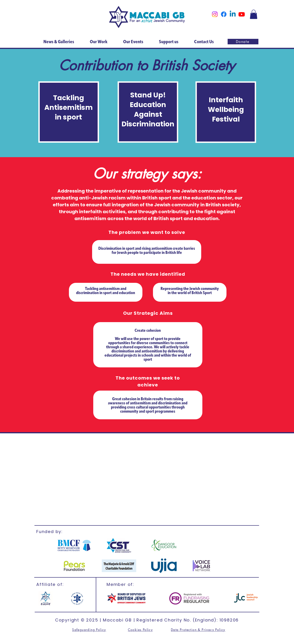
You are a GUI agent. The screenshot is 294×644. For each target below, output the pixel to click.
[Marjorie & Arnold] (119, 566)
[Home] (147, 17)
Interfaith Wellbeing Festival (226, 110)
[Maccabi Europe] (46, 598)
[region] (69, 112)
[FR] (189, 598)
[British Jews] (127, 598)
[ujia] (164, 566)
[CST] (119, 545)
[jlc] (246, 598)
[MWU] (77, 598)
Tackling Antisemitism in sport (69, 108)
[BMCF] (74, 545)
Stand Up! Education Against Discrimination (148, 110)
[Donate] (243, 42)
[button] (254, 14)
